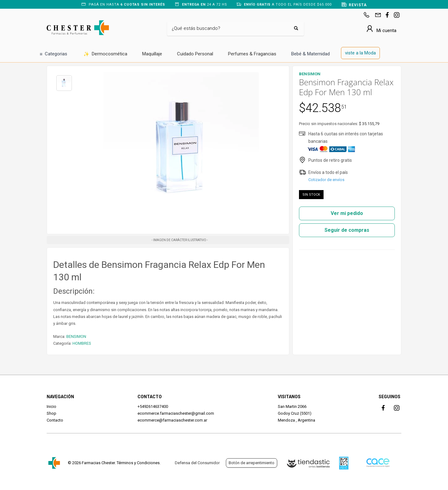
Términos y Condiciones (138, 463)
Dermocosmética (105, 54)
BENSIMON (76, 336)
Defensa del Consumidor (197, 463)
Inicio (51, 406)
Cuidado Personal (195, 54)
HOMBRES (82, 343)
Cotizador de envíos (326, 180)
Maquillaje (152, 54)
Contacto (55, 420)
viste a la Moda (360, 53)
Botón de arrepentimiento (252, 463)
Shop (51, 413)
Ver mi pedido (347, 213)
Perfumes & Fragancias (252, 54)
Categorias (54, 54)
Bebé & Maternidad (310, 54)
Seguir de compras (347, 230)
